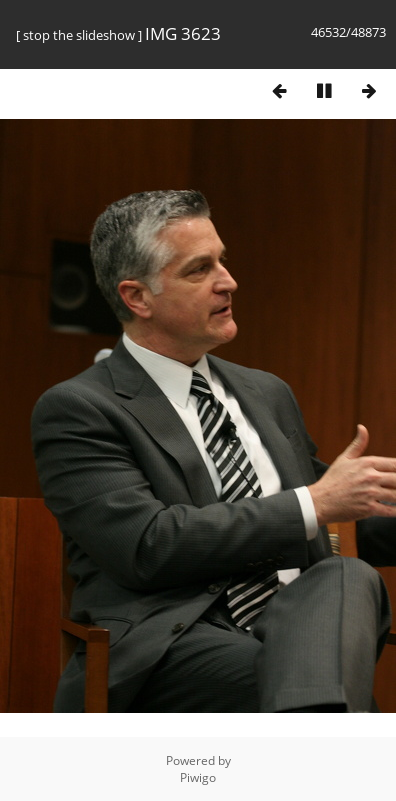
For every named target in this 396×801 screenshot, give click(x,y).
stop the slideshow (79, 35)
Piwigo (198, 777)
